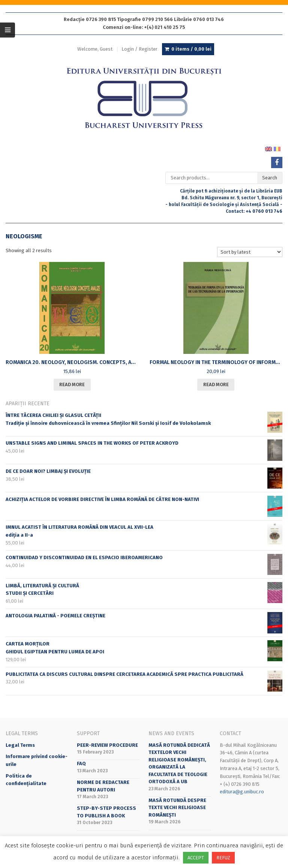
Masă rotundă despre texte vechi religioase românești (177, 808)
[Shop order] (250, 252)
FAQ (81, 763)
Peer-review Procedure (107, 745)
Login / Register (139, 49)
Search (270, 178)
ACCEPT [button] (196, 858)
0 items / (191, 49)
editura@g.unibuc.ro (242, 792)
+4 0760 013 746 (264, 211)
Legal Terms (20, 745)
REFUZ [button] (223, 858)
